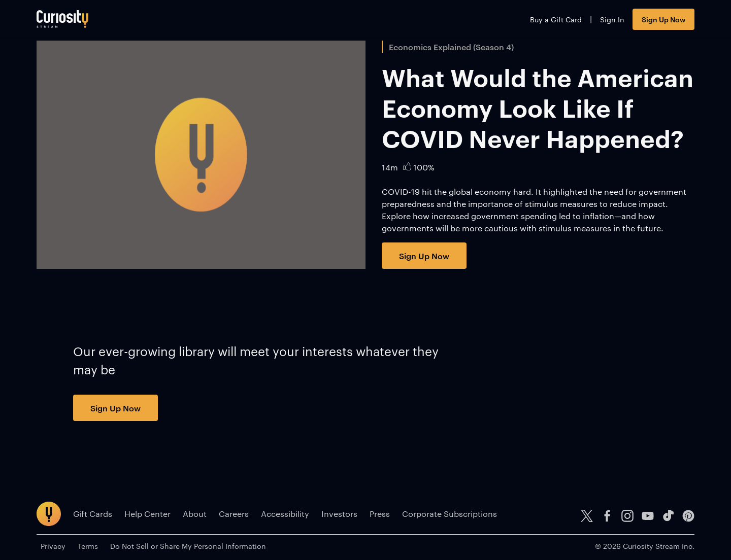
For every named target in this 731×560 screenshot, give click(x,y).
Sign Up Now (663, 19)
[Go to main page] (62, 19)
